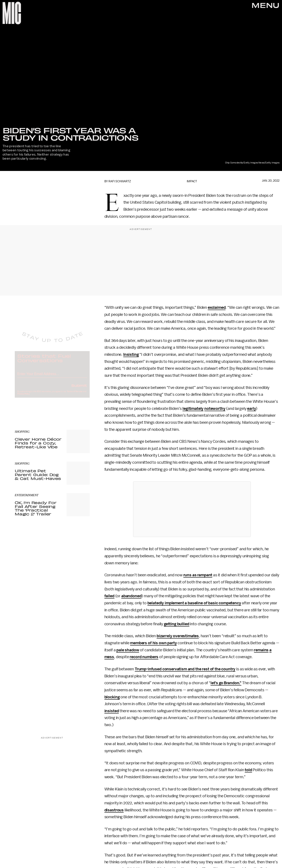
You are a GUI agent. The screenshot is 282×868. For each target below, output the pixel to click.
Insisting (131, 355)
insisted (112, 711)
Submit (79, 389)
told (248, 770)
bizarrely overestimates (178, 636)
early (252, 409)
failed (109, 596)
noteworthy (215, 409)
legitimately (193, 409)
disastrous (114, 810)
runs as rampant (198, 575)
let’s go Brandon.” (226, 683)
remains (261, 650)
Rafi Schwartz (120, 181)
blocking (112, 697)
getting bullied (177, 624)
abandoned (131, 596)
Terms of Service (75, 395)
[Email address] (52, 377)
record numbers (144, 657)
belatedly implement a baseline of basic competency (194, 603)
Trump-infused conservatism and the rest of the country (185, 669)
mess (109, 657)
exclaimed (217, 307)
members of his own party (153, 643)
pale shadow (128, 650)
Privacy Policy (24, 397)
